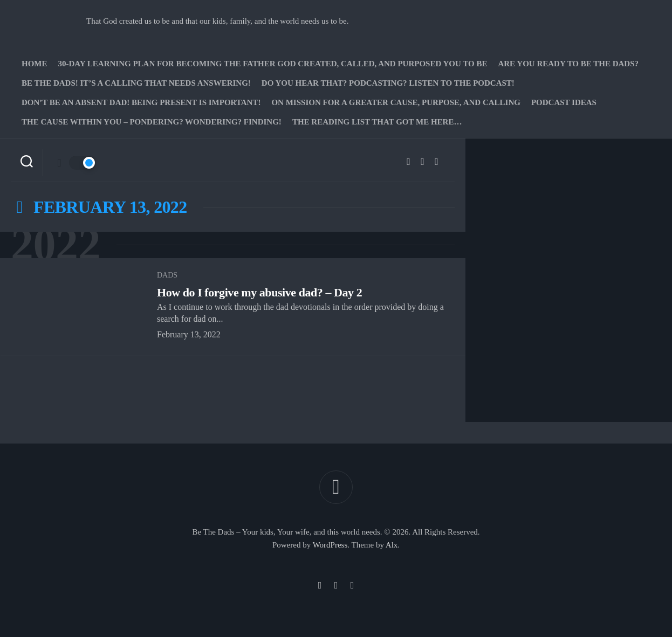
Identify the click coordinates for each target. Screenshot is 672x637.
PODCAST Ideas (564, 102)
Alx (392, 545)
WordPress (330, 545)
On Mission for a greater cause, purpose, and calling (396, 102)
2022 (56, 245)
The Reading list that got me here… (377, 122)
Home (35, 64)
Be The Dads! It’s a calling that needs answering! (136, 83)
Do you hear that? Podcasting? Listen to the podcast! (388, 83)
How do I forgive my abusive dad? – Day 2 (259, 292)
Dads (167, 275)
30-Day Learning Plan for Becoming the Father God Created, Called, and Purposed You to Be (273, 64)
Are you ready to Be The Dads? (568, 64)
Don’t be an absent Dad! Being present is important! (141, 102)
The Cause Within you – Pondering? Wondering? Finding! (152, 122)
